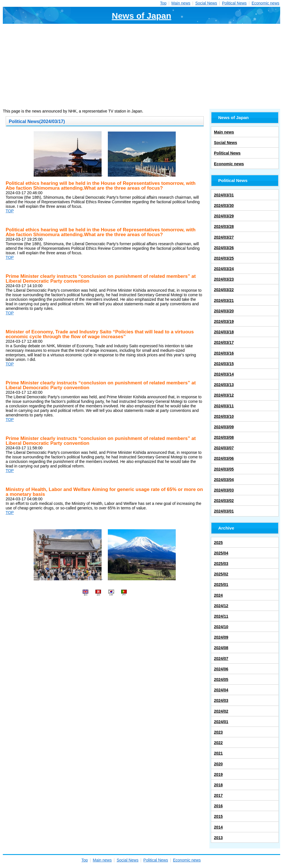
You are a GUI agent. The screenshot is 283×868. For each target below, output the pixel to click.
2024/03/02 (224, 501)
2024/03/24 (224, 269)
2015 (218, 816)
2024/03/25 (224, 258)
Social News (206, 3)
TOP (10, 211)
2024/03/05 (224, 469)
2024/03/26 (224, 248)
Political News (234, 3)
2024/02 (221, 711)
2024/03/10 (224, 416)
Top (163, 3)
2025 (218, 543)
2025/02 (221, 574)
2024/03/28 (224, 226)
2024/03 (221, 700)
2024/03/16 (224, 353)
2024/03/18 (224, 332)
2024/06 (221, 669)
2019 (218, 774)
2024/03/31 (224, 195)
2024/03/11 (224, 406)
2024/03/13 (224, 385)
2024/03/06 (224, 458)
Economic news (265, 3)
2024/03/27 (224, 237)
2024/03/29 (224, 216)
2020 (218, 764)
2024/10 (221, 627)
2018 (218, 785)
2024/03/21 (224, 300)
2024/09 (221, 637)
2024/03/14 (224, 374)
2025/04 (221, 553)
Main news (181, 3)
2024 (218, 595)
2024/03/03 (224, 490)
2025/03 (221, 564)
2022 (218, 743)
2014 (218, 827)
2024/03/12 (224, 395)
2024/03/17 (224, 342)
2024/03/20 (224, 311)
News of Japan (141, 16)
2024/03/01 (224, 511)
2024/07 (221, 659)
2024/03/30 (224, 206)
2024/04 (221, 690)
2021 (218, 753)
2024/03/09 (224, 427)
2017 (218, 795)
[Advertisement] (141, 66)
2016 (218, 806)
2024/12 (221, 606)
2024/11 (221, 616)
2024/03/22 (224, 290)
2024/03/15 (224, 364)
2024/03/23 (224, 279)
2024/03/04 (224, 480)
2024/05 (221, 679)
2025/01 (221, 585)
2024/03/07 (224, 448)
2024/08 (221, 648)
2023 (218, 732)
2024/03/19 (224, 321)
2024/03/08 (224, 437)
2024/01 (221, 722)
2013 (218, 838)
